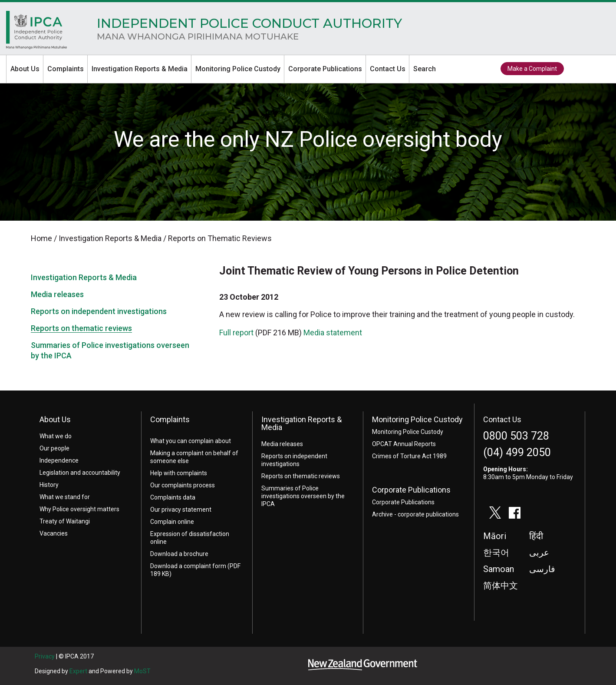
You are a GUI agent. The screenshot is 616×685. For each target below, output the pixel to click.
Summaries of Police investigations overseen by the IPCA (303, 496)
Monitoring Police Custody (238, 69)
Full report (236, 333)
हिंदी (536, 536)
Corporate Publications (325, 69)
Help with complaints (179, 473)
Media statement (333, 333)
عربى (539, 553)
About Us (25, 69)
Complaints (66, 69)
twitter (578, 69)
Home (36, 32)
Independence (59, 460)
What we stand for (65, 497)
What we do (56, 436)
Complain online (172, 522)
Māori (495, 536)
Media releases (57, 294)
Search (425, 69)
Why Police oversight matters (79, 509)
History (49, 485)
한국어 (496, 553)
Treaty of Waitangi (65, 521)
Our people (54, 448)
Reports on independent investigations (99, 311)
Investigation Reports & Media (140, 69)
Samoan (499, 569)
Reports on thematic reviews (81, 328)
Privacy (45, 656)
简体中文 (501, 586)
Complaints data (173, 497)
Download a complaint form (188, 566)
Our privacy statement (181, 510)
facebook (598, 69)
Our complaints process (183, 485)
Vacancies (54, 533)
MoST (142, 671)
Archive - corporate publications (415, 514)
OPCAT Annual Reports (404, 444)
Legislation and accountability (80, 473)
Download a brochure (179, 554)
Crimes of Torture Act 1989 (409, 456)
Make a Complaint (532, 69)
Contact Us (388, 69)
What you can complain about (191, 441)
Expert (78, 671)
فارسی (542, 569)
